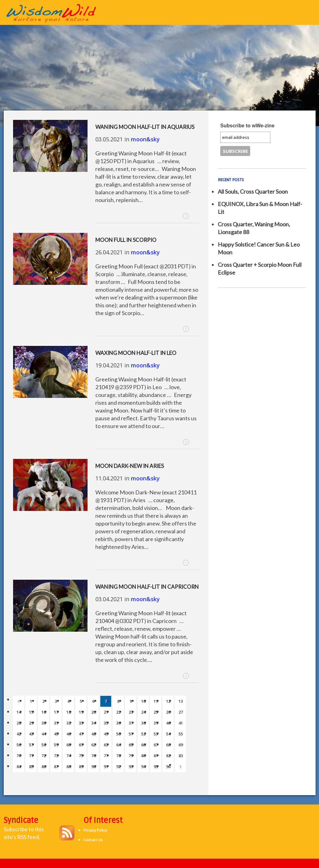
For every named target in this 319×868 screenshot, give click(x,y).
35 (106, 723)
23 (131, 712)
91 (106, 767)
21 (106, 712)
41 (181, 723)
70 (19, 756)
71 (31, 756)
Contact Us (93, 840)
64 (118, 745)
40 (168, 723)
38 (143, 723)
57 (31, 745)
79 (131, 756)
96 (168, 767)
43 (31, 734)
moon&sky (145, 139)
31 (56, 723)
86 (44, 767)
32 (69, 723)
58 (44, 745)
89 (81, 767)
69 (181, 745)
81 (156, 756)
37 (131, 723)
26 (168, 712)
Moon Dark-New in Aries (130, 466)
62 (93, 745)
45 (56, 734)
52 (143, 734)
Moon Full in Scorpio (126, 240)
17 (56, 712)
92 (118, 767)
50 (118, 734)
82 (168, 756)
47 (81, 734)
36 (118, 723)
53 (156, 734)
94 (143, 767)
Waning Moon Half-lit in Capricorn (147, 587)
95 (156, 767)
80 (143, 756)
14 (19, 712)
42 (19, 734)
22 (118, 712)
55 (181, 734)
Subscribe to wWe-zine (247, 126)
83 (181, 756)
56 (19, 745)
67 (156, 745)
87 (56, 767)
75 (81, 756)
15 (31, 712)
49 (106, 734)
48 (93, 734)
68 (168, 745)
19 (81, 712)
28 (19, 723)
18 (69, 712)
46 (69, 734)
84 (19, 767)
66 (143, 745)
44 (44, 734)
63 (106, 745)
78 (118, 756)
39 (156, 723)
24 (143, 712)
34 (93, 723)
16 (44, 712)
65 (131, 745)
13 (181, 701)
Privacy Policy (95, 830)
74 (69, 756)
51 (131, 734)
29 (31, 723)
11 (156, 701)
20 (93, 712)
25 (156, 712)
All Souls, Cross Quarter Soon (253, 191)
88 (69, 767)
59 (56, 745)
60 (69, 745)
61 (81, 745)
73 (56, 756)
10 (143, 701)
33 (81, 723)
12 (168, 701)
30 (44, 723)
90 (93, 767)
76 (93, 756)
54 (168, 734)
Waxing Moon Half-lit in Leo (136, 353)
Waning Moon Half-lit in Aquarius (145, 127)
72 (44, 756)
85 (31, 767)
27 (181, 712)
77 (106, 756)
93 (131, 767)
